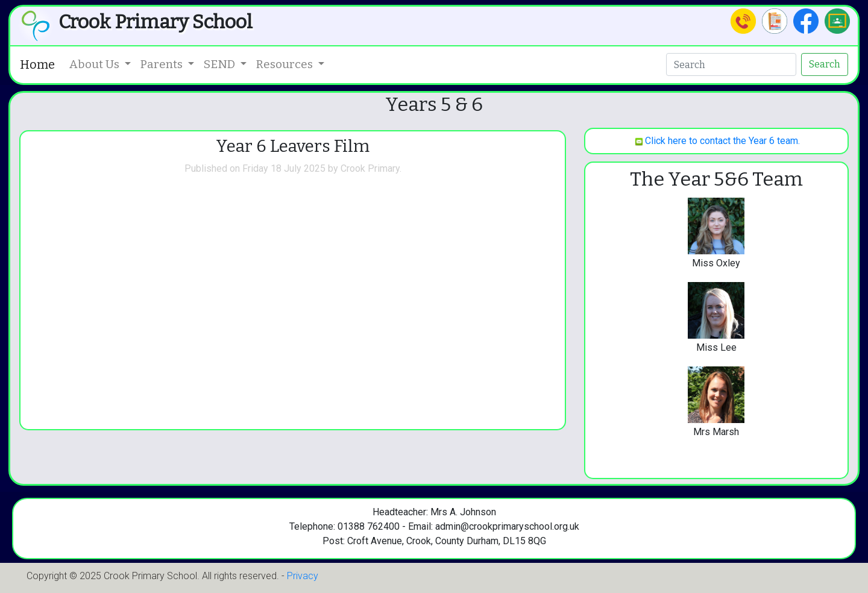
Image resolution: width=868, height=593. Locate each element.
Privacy (303, 576)
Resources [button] (286, 64)
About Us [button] (96, 64)
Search (825, 64)
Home (37, 64)
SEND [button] (221, 64)
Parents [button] (163, 64)
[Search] (731, 64)
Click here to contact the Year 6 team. (716, 141)
